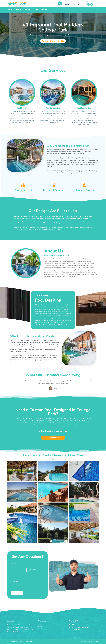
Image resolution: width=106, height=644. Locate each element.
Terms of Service (93, 641)
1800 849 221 (72, 4)
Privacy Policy (83, 641)
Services (28, 10)
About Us (18, 10)
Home (10, 10)
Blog (36, 10)
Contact (44, 10)
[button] (9, 385)
